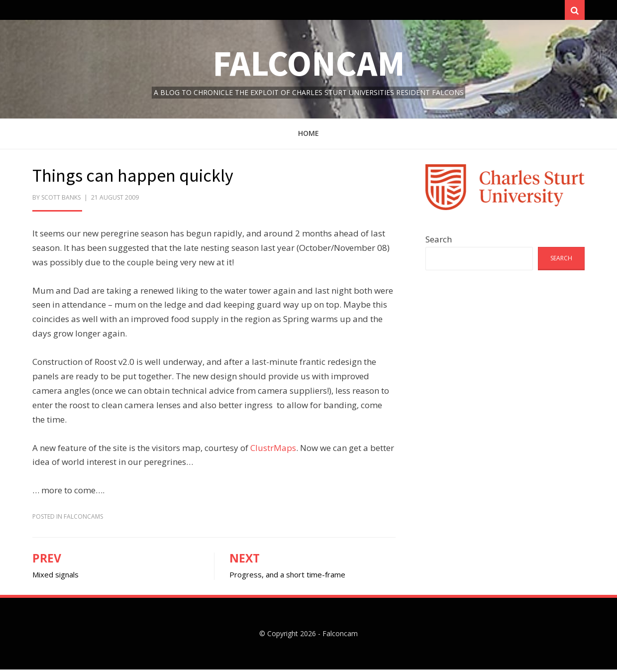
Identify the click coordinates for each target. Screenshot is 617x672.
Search (439, 242)
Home (308, 136)
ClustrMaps (273, 450)
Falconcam (309, 65)
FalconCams (83, 519)
